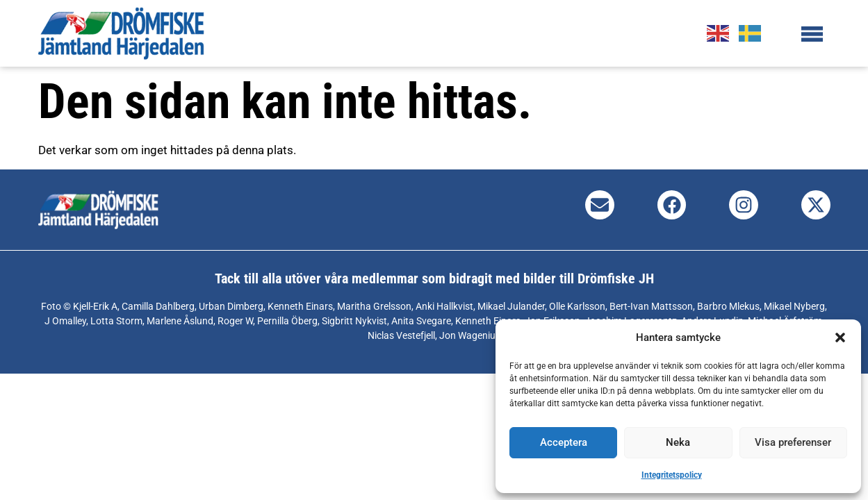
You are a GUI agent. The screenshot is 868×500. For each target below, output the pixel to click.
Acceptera (564, 442)
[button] (840, 337)
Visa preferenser (793, 442)
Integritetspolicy (672, 475)
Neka (678, 442)
